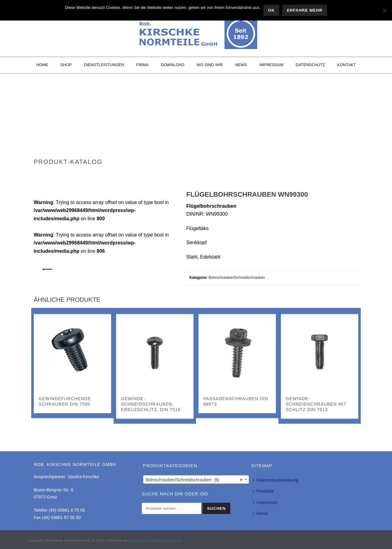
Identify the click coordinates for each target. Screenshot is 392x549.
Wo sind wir (210, 65)
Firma (142, 65)
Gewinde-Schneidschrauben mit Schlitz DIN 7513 (316, 404)
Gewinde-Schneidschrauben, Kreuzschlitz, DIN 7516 (151, 404)
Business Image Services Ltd (155, 540)
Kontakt (346, 65)
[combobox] (196, 479)
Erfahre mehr (305, 10)
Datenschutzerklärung (276, 480)
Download (173, 65)
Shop (66, 65)
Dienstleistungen (104, 65)
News (241, 65)
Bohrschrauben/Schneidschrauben (237, 278)
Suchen (216, 508)
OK (271, 10)
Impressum (271, 65)
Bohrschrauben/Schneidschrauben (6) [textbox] (194, 480)
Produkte (263, 491)
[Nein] (384, 10)
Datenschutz (311, 65)
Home (42, 65)
